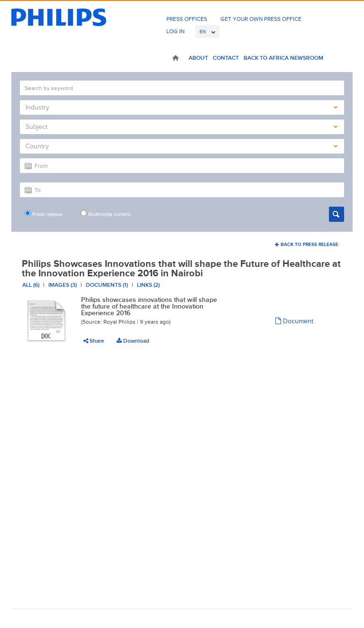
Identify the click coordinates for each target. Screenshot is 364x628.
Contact (226, 58)
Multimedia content (105, 214)
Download (133, 341)
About (198, 58)
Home (176, 59)
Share (94, 341)
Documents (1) (107, 285)
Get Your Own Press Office (261, 19)
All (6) (31, 285)
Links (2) (148, 285)
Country (182, 146)
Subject (182, 127)
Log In (175, 31)
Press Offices (187, 19)
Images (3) (63, 285)
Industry (182, 107)
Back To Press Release (307, 244)
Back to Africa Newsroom (283, 58)
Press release (44, 214)
